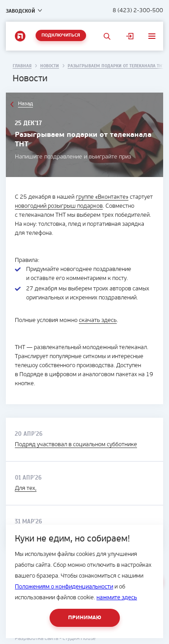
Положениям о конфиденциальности (64, 587)
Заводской (21, 11)
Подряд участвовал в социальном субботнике (76, 445)
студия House (79, 639)
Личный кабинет (130, 36)
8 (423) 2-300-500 (138, 11)
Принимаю (85, 618)
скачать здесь (98, 320)
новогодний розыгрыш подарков (59, 206)
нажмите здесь (117, 598)
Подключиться (61, 35)
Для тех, (26, 488)
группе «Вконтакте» (102, 197)
